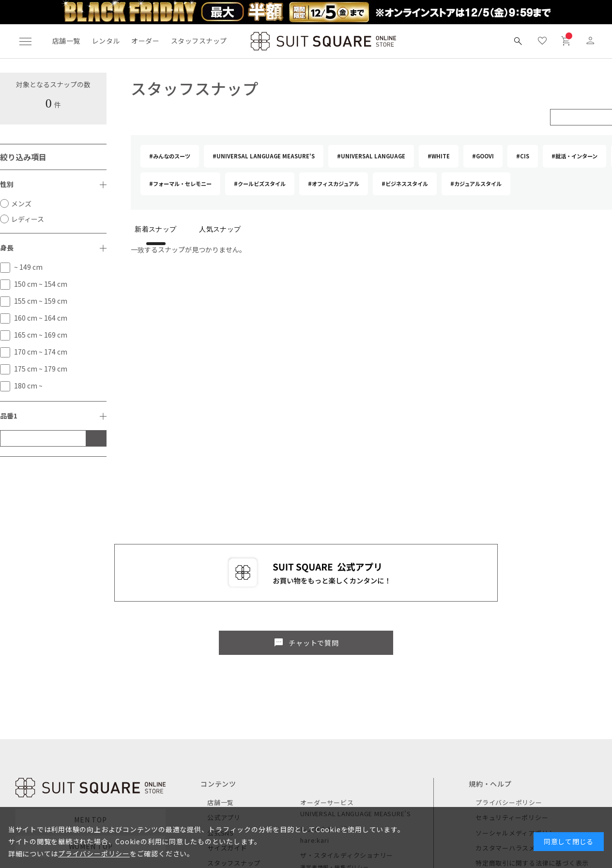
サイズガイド (227, 711)
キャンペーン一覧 (234, 741)
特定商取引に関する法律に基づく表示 (532, 726)
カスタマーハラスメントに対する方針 (532, 711)
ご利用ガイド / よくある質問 (519, 741)
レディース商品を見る (51, 756)
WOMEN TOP (91, 709)
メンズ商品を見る (44, 735)
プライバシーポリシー (509, 665)
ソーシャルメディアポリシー (519, 695)
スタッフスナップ (199, 41)
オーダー (145, 41)
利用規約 (489, 756)
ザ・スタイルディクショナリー (347, 718)
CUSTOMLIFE (321, 756)
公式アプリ (224, 680)
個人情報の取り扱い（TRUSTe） (524, 771)
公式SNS (221, 695)
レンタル (106, 41)
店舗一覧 (66, 41)
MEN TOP (90, 682)
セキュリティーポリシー (512, 680)
